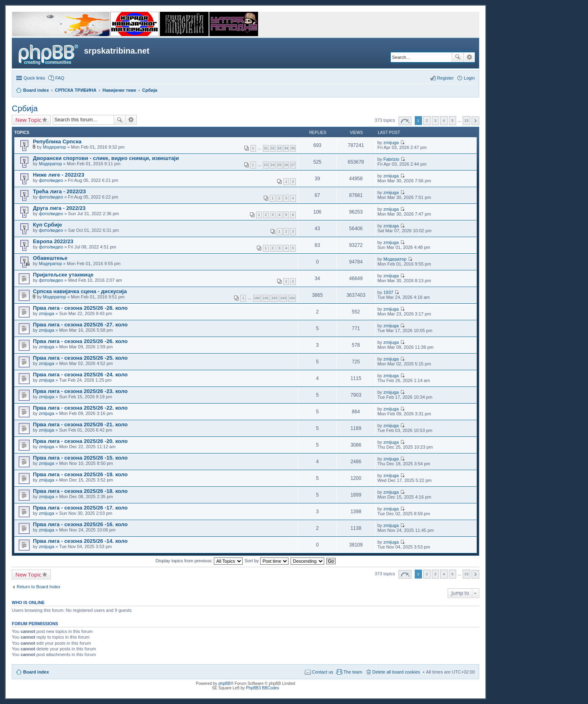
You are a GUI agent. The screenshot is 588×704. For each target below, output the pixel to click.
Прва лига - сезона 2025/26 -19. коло (80, 474)
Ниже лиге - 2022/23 (59, 175)
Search (458, 57)
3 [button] (435, 120)
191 (266, 298)
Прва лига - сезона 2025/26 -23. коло (80, 391)
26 (286, 165)
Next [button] (475, 121)
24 (273, 165)
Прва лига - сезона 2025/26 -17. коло (80, 508)
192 (275, 298)
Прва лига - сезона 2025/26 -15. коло (80, 458)
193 (283, 298)
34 (286, 148)
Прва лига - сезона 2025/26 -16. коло (80, 524)
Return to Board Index (39, 587)
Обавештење (50, 258)
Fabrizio (391, 159)
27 (293, 165)
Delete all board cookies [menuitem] (396, 672)
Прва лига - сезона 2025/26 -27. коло (80, 325)
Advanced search (469, 57)
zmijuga (391, 143)
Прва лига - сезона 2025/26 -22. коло (80, 408)
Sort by (267, 561)
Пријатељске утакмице (63, 275)
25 (280, 165)
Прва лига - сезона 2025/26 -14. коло (80, 541)
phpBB (224, 683)
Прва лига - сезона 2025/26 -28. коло (80, 308)
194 (292, 298)
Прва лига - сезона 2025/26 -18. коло (80, 491)
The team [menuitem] (353, 672)
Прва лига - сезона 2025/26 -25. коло (80, 358)
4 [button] (444, 120)
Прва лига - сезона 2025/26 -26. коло (80, 341)
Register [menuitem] (445, 78)
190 (257, 298)
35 (293, 148)
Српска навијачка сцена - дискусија (80, 291)
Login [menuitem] (469, 78)
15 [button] (466, 120)
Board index (36, 672)
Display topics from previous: (199, 561)
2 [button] (427, 120)
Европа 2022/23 (53, 241)
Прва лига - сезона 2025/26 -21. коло (80, 424)
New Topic (28, 120)
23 (266, 165)
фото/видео (51, 180)
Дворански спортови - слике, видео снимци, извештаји (106, 158)
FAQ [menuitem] (60, 78)
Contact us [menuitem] (323, 672)
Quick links (34, 78)
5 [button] (452, 120)
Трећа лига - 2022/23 (59, 191)
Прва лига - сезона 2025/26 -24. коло (80, 375)
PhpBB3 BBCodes (263, 688)
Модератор (55, 147)
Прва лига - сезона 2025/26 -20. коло (80, 441)
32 (273, 148)
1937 (388, 292)
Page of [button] (405, 121)
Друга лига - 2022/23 (59, 208)
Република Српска (57, 141)
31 (266, 148)
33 (280, 148)
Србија (25, 108)
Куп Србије (47, 225)
